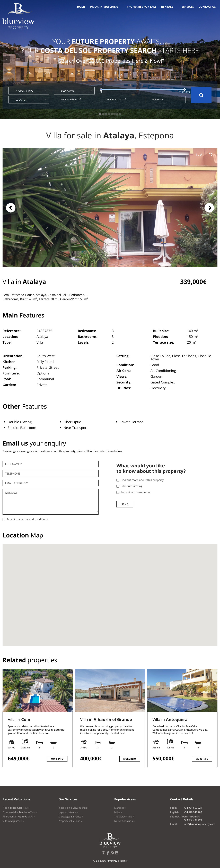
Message (11, 493)
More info (57, 759)
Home (81, 7)
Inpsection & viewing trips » (74, 808)
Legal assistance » (68, 812)
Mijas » (118, 812)
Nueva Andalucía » (125, 821)
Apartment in (19, 817)
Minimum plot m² (116, 100)
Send (125, 504)
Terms (123, 861)
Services (188, 7)
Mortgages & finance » (71, 817)
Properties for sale (142, 7)
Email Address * (16, 483)
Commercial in (20, 812)
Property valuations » (70, 821)
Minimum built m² (71, 100)
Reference (158, 100)
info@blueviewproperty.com (199, 824)
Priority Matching (104, 7)
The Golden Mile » (124, 817)
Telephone (13, 474)
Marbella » (120, 808)
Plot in (16, 808)
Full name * (14, 464)
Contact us (207, 7)
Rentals (167, 7)
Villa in (19, 720)
